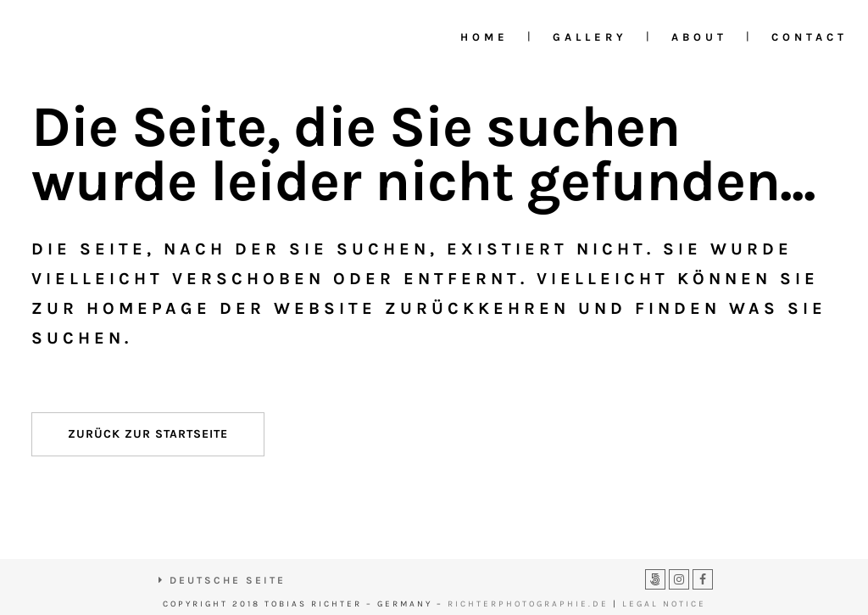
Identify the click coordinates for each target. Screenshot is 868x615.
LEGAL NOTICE (664, 604)
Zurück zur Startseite (148, 434)
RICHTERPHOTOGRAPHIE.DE (528, 604)
